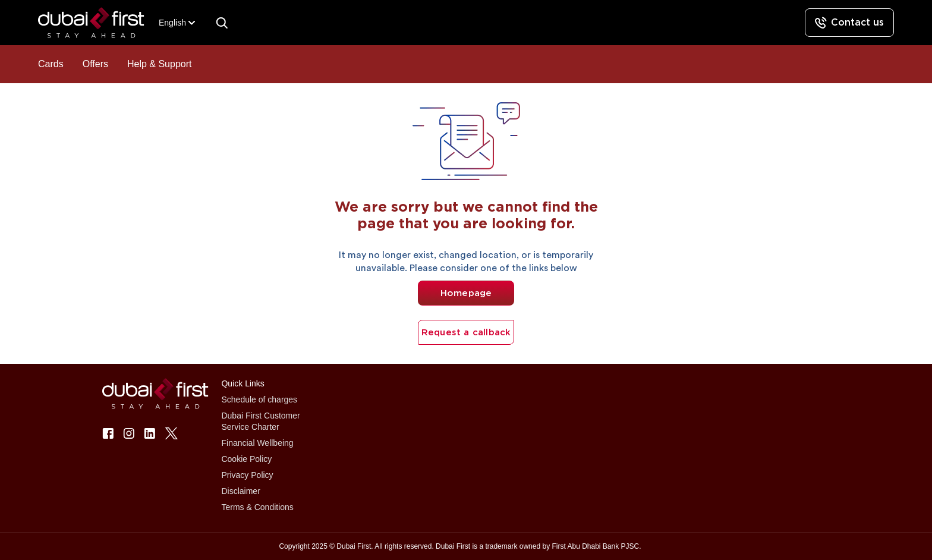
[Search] (222, 23)
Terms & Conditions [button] (257, 507)
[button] (98, 23)
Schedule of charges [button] (259, 399)
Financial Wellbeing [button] (257, 443)
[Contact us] (849, 23)
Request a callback (466, 332)
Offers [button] (95, 64)
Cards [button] (51, 64)
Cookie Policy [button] (246, 459)
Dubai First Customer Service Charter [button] (260, 421)
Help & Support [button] (160, 64)
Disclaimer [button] (240, 491)
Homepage (466, 293)
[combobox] (172, 23)
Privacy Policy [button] (247, 475)
